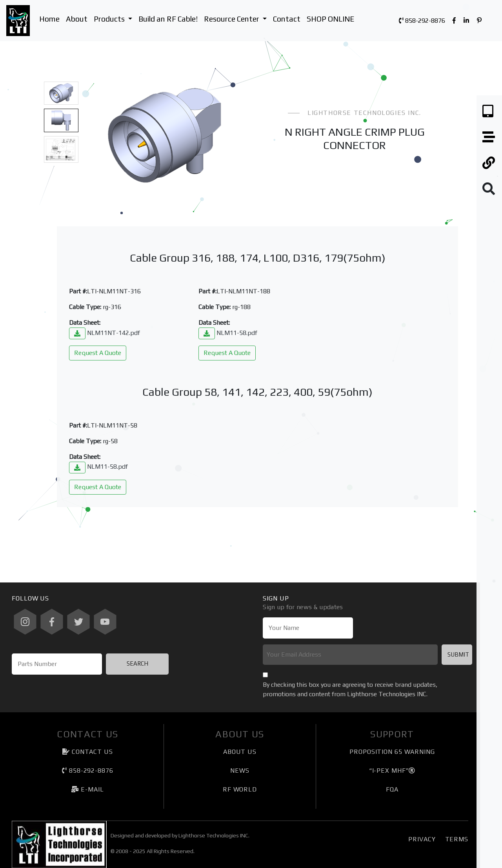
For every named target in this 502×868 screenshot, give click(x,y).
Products (115, 18)
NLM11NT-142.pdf (105, 333)
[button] (96, 135)
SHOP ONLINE (330, 19)
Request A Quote (98, 353)
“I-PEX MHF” (392, 771)
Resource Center (237, 18)
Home (49, 19)
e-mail (87, 789)
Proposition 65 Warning (392, 752)
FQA (392, 789)
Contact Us (88, 752)
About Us (240, 752)
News (240, 771)
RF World (240, 789)
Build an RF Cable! (168, 19)
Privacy (422, 839)
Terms (457, 839)
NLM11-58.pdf (228, 333)
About (77, 19)
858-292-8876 (422, 21)
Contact (287, 19)
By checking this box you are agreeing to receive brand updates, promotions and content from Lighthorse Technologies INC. (350, 689)
